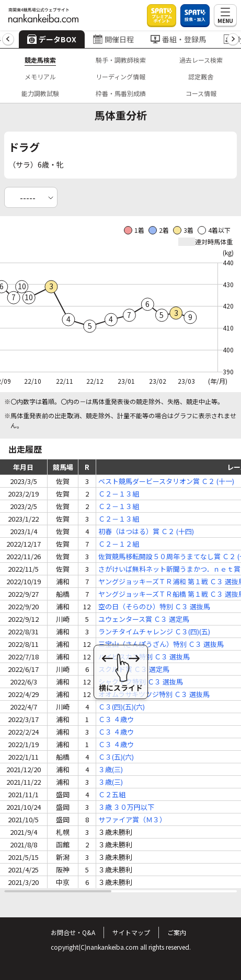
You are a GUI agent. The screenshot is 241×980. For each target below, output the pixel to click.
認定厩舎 (201, 76)
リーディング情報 (121, 76)
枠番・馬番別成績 (121, 93)
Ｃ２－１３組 (119, 494)
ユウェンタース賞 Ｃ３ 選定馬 (144, 619)
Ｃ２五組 (112, 794)
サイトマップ (131, 932)
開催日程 (113, 39)
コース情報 (201, 93)
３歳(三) (111, 769)
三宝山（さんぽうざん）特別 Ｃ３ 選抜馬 (161, 644)
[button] (8, 39)
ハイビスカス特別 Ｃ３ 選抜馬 (144, 657)
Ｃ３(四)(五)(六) (122, 707)
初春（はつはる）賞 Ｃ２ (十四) (146, 531)
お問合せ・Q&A (73, 932)
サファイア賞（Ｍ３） (132, 819)
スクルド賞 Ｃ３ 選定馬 (134, 669)
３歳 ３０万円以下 (126, 807)
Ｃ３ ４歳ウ (116, 719)
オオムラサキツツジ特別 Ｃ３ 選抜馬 (154, 694)
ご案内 (177, 932)
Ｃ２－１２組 (119, 544)
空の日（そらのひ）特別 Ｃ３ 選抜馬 (154, 606)
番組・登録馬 (178, 39)
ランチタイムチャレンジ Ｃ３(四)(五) (154, 631)
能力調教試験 (40, 93)
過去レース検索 (201, 60)
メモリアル (40, 76)
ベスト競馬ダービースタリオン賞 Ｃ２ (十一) (166, 481)
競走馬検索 (40, 60)
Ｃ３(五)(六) (116, 757)
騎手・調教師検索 (121, 60)
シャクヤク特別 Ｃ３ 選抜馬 (141, 682)
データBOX (52, 39)
